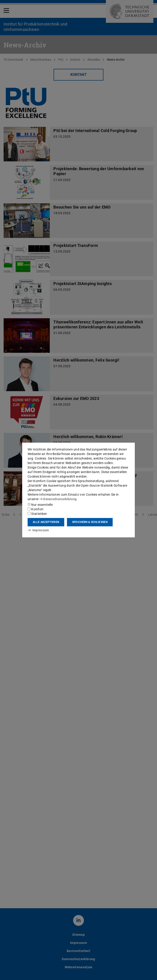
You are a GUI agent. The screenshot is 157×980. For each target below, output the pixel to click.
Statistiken (37, 514)
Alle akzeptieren (46, 522)
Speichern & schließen (90, 522)
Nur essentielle (40, 505)
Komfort (36, 509)
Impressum (38, 530)
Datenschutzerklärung (58, 499)
